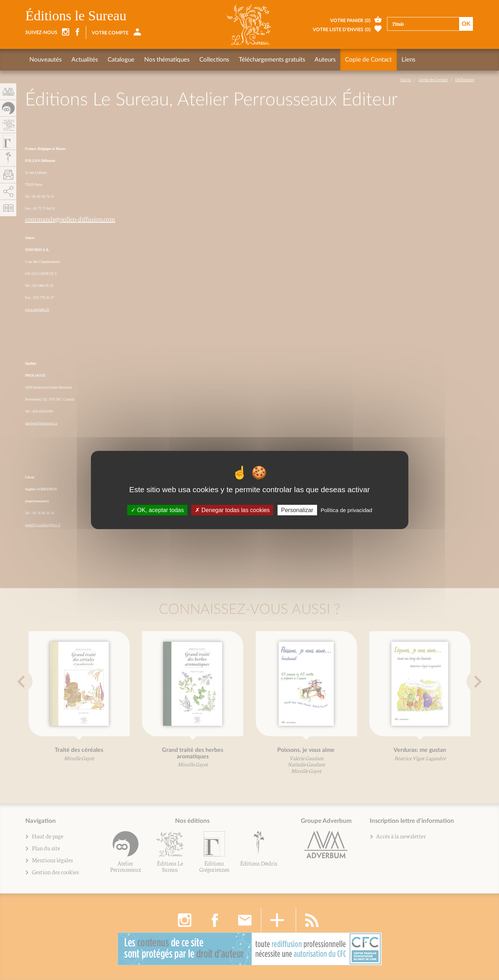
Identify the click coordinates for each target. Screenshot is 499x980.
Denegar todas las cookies (232, 510)
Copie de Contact (367, 60)
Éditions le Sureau (76, 16)
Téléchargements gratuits (270, 60)
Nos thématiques (166, 60)
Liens (406, 60)
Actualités (84, 60)
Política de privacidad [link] (347, 510)
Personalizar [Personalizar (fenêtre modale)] (297, 510)
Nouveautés (45, 60)
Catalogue (120, 60)
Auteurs (323, 60)
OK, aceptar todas (157, 510)
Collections (213, 60)
